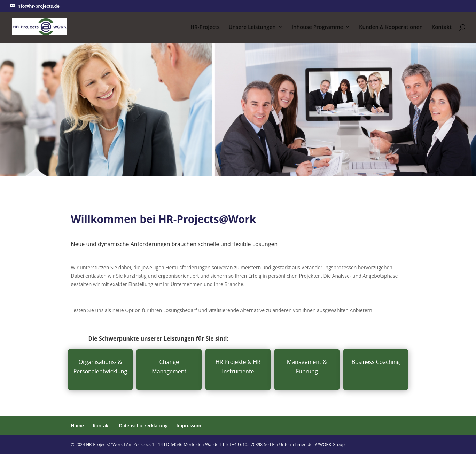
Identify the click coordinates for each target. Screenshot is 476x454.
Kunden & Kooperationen (391, 27)
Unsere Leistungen (252, 27)
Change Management (169, 367)
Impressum (189, 425)
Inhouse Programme (317, 27)
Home (78, 425)
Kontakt (442, 27)
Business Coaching (376, 362)
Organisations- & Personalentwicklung (100, 367)
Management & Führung (307, 367)
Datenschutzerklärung (143, 425)
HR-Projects (205, 27)
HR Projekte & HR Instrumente (238, 367)
